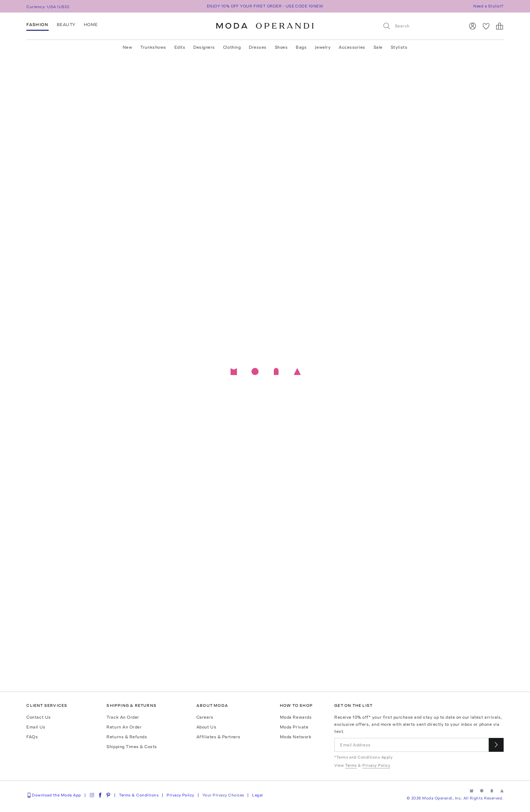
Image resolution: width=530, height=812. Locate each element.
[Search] (421, 26)
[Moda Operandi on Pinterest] (108, 795)
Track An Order (123, 717)
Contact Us (39, 717)
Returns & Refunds (127, 737)
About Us (206, 727)
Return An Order (124, 727)
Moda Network (296, 737)
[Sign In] (473, 26)
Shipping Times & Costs (132, 747)
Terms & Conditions (139, 795)
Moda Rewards (296, 717)
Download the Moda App (54, 795)
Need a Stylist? (488, 6)
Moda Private (294, 727)
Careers (205, 717)
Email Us (36, 727)
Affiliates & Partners (219, 737)
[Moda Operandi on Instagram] (92, 795)
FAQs (32, 737)
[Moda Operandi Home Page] (265, 26)
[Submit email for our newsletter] (496, 745)
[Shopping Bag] (500, 26)
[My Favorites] (486, 26)
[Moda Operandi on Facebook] (100, 795)
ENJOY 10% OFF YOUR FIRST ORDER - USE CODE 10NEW (265, 6)
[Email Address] (411, 745)
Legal (257, 795)
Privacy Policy (180, 795)
